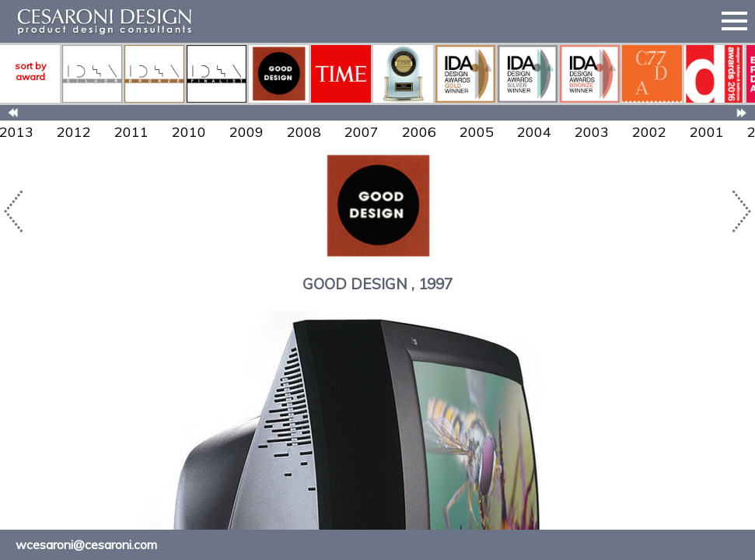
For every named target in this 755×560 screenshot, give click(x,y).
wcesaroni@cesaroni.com (86, 544)
